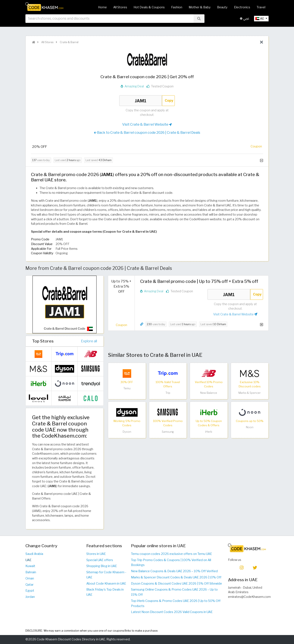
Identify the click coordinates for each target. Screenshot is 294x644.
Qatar (29, 585)
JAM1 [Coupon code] (141, 101)
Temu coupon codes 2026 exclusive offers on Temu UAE (171, 554)
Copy (169, 101)
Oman (30, 578)
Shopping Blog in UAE (102, 566)
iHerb (209, 432)
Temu (127, 388)
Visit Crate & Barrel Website (147, 125)
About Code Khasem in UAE (106, 584)
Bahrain (31, 572)
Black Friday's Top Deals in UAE (105, 592)
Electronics (242, 7)
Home (102, 7)
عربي (245, 21)
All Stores (120, 7)
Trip (168, 393)
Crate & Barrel (69, 42)
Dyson (127, 432)
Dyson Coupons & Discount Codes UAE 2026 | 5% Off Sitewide (176, 584)
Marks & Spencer (250, 393)
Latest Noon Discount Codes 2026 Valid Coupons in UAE (172, 612)
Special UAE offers (100, 560)
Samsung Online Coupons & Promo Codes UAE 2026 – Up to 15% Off (174, 592)
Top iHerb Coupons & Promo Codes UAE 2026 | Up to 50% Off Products (176, 603)
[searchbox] (110, 21)
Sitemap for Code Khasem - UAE (106, 575)
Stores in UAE (96, 554)
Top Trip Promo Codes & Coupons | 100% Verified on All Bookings (171, 563)
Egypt (30, 591)
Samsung (168, 432)
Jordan (30, 597)
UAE (28, 560)
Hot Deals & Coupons (149, 7)
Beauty (222, 7)
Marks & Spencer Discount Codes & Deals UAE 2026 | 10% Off (176, 577)
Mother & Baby (200, 7)
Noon (250, 427)
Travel (261, 7)
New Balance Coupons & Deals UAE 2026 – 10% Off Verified (174, 571)
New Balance (209, 393)
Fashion (177, 7)
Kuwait (30, 566)
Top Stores (43, 341)
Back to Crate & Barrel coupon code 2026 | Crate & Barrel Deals (147, 133)
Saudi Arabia (34, 554)
